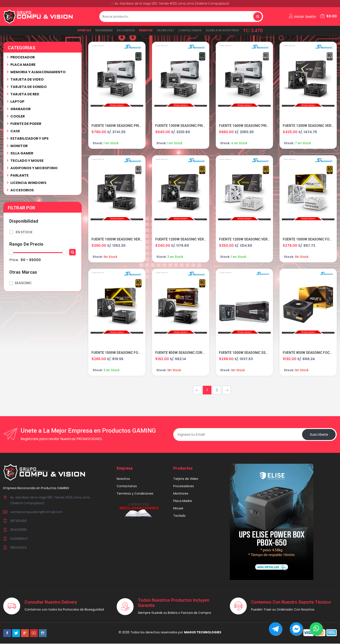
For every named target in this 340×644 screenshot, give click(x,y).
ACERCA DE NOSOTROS (222, 30)
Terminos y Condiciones (135, 494)
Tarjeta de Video (186, 479)
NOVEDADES (104, 30)
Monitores (181, 494)
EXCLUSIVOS (126, 30)
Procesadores (184, 486)
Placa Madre (183, 501)
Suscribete (319, 435)
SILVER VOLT (166, 30)
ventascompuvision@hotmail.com (36, 512)
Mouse (178, 508)
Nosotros (123, 479)
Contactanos (190, 30)
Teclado (179, 516)
